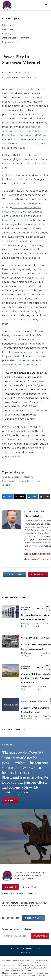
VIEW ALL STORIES (14, 729)
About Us (32, 894)
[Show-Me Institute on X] (8, 918)
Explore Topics (31, 887)
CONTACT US (34, 918)
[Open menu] (46, 5)
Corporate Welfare (11, 42)
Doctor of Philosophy (22, 477)
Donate (10, 800)
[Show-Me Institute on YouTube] (17, 918)
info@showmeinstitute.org (22, 970)
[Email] (45, 497)
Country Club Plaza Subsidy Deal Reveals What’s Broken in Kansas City (36, 678)
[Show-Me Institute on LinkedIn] (12, 918)
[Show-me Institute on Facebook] (3, 918)
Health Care (8, 29)
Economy (7, 34)
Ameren (6, 477)
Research (7, 894)
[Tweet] (20, 497)
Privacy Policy (26, 952)
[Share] (8, 497)
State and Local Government (16, 38)
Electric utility (9, 481)
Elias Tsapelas (30, 716)
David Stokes (12, 77)
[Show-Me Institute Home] (7, 5)
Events (19, 894)
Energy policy (24, 481)
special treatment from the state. (22, 365)
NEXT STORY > (38, 574)
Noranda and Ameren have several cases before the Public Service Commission (25, 131)
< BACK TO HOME (15, 574)
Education (7, 25)
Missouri (36, 481)
